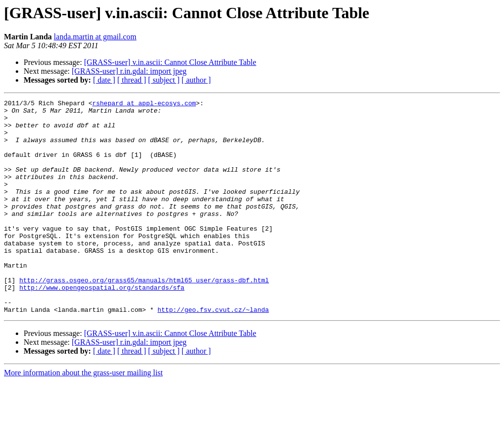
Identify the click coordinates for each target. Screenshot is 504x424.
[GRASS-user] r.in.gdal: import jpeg (129, 71)
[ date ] (104, 80)
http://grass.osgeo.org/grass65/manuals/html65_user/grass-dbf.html (144, 317)
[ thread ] (132, 80)
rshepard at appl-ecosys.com (144, 104)
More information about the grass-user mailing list (83, 415)
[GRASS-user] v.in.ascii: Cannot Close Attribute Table (170, 62)
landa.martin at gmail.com (95, 37)
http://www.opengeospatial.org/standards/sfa (102, 326)
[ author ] (196, 80)
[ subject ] (164, 80)
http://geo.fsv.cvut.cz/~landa (213, 352)
